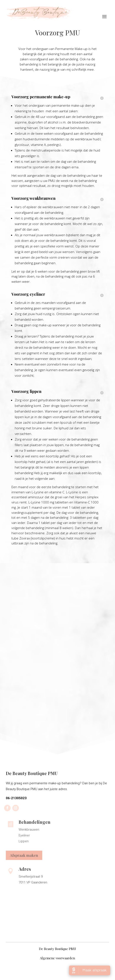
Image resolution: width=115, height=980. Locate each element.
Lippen (24, 841)
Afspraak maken (24, 855)
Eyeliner (24, 835)
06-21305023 (16, 798)
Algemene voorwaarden (57, 958)
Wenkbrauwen (29, 830)
